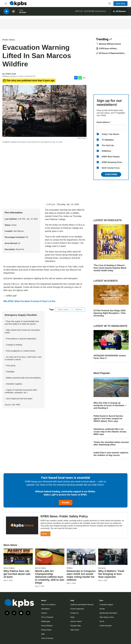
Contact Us (74, 613)
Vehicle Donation (106, 626)
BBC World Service (99, 12)
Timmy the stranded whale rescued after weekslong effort (111, 443)
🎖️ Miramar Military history (108, 44)
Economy (102, 568)
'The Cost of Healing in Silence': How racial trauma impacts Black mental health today (110, 268)
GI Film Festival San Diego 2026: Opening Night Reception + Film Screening (110, 313)
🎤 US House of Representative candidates (110, 54)
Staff (43, 634)
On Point (23, 13)
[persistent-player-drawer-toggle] (119, 12)
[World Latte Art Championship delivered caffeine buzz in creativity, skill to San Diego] (50, 557)
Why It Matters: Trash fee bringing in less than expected (111, 574)
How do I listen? (76, 621)
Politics (70, 568)
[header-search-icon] (110, 4)
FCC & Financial (47, 617)
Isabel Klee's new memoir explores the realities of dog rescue (111, 454)
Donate (66, 502)
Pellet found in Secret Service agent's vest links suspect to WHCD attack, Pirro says (108, 419)
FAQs (72, 617)
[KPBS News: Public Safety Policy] (22, 525)
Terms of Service (47, 638)
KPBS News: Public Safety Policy (64, 516)
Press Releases (47, 626)
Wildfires (79, 310)
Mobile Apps (46, 621)
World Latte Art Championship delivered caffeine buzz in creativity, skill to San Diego (50, 577)
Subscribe (111, 174)
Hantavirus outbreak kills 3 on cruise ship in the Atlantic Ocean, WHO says (110, 432)
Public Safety (9, 40)
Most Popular (103, 373)
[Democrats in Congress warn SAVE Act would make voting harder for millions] (81, 557)
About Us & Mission (48, 605)
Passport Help (76, 626)
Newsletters (45, 609)
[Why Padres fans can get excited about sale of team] (18, 557)
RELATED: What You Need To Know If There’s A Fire (30, 301)
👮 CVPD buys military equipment (106, 50)
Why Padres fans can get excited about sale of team (17, 574)
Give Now (120, 4)
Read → (45, 534)
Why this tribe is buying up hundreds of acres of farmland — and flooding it (110, 405)
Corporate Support (106, 605)
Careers (44, 613)
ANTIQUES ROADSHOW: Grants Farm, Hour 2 (110, 357)
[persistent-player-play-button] (6, 12)
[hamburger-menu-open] (6, 4)
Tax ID (102, 621)
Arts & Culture (9, 568)
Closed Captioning (77, 609)
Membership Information (108, 613)
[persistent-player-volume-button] (13, 12)
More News (11, 545)
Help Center (75, 630)
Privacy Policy (46, 630)
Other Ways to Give (107, 617)
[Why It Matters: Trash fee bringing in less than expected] (113, 557)
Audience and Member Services (82, 605)
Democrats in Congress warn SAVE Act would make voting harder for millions (81, 575)
